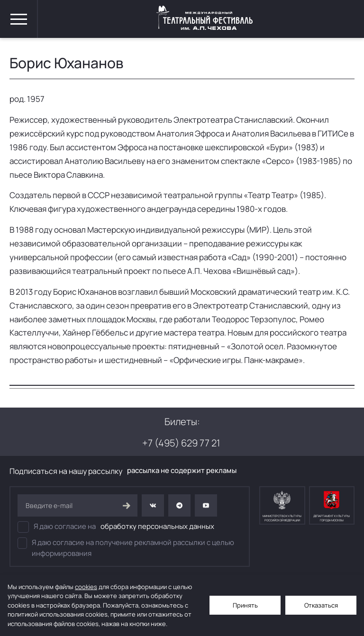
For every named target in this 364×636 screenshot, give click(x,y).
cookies (86, 587)
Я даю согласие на (116, 527)
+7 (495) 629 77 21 (181, 443)
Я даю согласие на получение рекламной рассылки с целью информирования (126, 548)
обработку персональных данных (157, 526)
